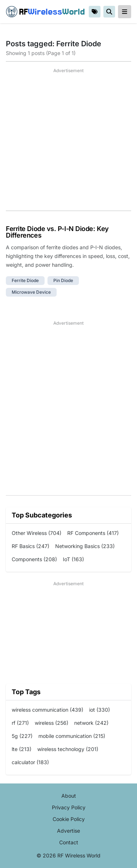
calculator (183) (30, 762)
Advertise (68, 831)
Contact (69, 842)
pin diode (63, 280)
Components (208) (34, 559)
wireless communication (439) (47, 710)
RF (45, 12)
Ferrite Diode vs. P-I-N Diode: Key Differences (57, 232)
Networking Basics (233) (85, 546)
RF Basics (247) (31, 546)
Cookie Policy (69, 819)
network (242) (91, 723)
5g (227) (22, 736)
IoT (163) (73, 559)
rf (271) (20, 723)
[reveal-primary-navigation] (125, 12)
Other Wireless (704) (37, 533)
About (69, 796)
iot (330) (100, 710)
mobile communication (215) (72, 736)
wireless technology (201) (68, 749)
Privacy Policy (69, 807)
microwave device (31, 292)
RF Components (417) (93, 533)
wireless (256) (52, 723)
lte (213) (22, 749)
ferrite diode (25, 280)
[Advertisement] (68, 142)
